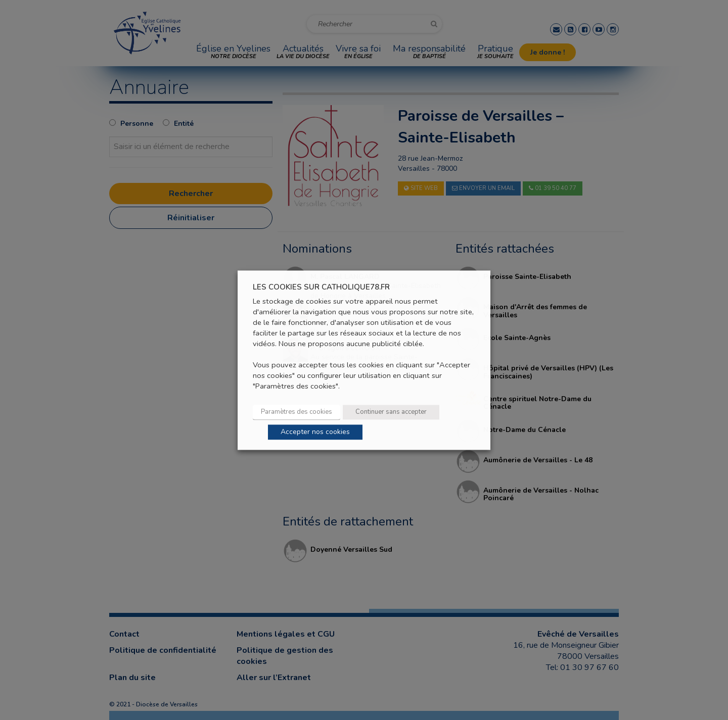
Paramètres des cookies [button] (297, 412)
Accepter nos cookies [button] (315, 432)
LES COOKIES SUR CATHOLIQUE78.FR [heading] (321, 287)
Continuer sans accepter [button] (391, 412)
